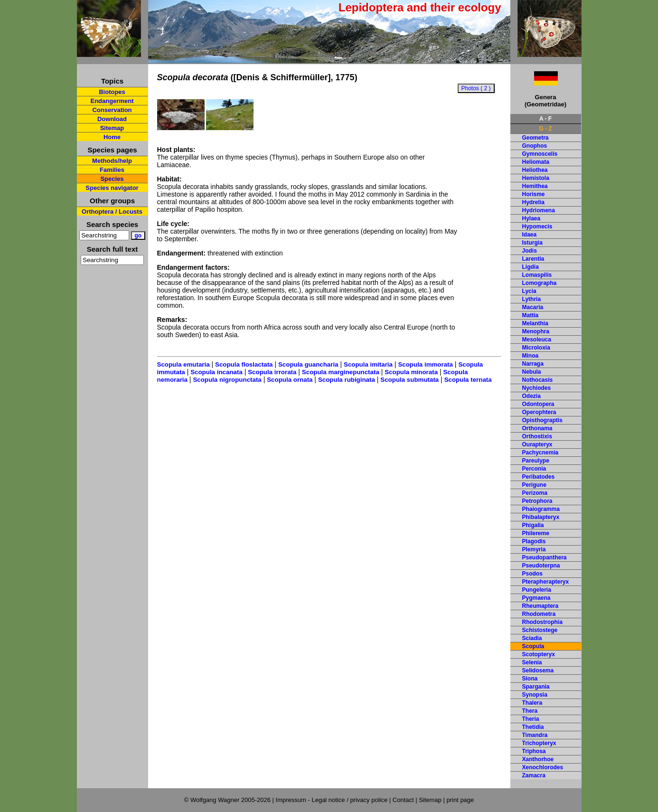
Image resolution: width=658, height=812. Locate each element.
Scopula (533, 646)
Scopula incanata (216, 372)
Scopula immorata (425, 364)
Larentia (533, 259)
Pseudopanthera (545, 557)
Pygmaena (536, 598)
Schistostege (540, 630)
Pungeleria (537, 590)
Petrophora (537, 501)
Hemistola (536, 178)
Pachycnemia (540, 453)
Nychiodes (537, 388)
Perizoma (535, 493)
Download (112, 119)
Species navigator (112, 188)
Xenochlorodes (543, 767)
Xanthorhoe (538, 759)
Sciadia (532, 638)
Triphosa (534, 751)
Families (112, 170)
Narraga (533, 364)
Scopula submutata (409, 380)
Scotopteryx (539, 654)
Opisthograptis (542, 420)
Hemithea (535, 186)
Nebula (532, 372)
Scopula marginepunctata (341, 372)
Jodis (530, 251)
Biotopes (112, 92)
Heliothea (535, 170)
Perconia (534, 469)
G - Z (545, 129)
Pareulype (536, 461)
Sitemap (112, 128)
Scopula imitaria (368, 364)
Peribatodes (539, 477)
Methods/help (112, 161)
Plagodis (534, 541)
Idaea (530, 235)
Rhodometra (539, 614)
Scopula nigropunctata (227, 380)
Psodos (532, 574)
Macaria (533, 307)
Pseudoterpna (541, 566)
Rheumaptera (540, 606)
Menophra (536, 331)
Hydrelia (533, 202)
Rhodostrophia (542, 622)
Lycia (529, 291)
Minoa (531, 356)
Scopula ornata (290, 380)
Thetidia (533, 727)
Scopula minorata (411, 372)
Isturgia (532, 243)
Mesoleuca (537, 340)
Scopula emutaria (183, 364)
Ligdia (531, 267)
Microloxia (536, 348)
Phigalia (533, 525)
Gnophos (535, 146)
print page (460, 800)
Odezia (531, 396)
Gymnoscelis (540, 154)
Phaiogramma (541, 509)
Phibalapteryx (541, 517)
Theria (531, 719)
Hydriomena (539, 210)
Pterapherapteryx (546, 582)
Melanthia (535, 323)
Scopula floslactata (244, 364)
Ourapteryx (537, 444)
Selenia (532, 662)
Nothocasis (538, 380)
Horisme (534, 194)
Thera (530, 711)
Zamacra (534, 775)
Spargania (536, 687)
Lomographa (540, 283)
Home (112, 137)
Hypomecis (537, 227)
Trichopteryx (539, 743)
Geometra (536, 138)
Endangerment (112, 101)
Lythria (532, 299)
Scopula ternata (468, 380)
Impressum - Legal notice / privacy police (333, 800)
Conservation (112, 110)
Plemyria (534, 549)
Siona (530, 679)
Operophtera (539, 412)
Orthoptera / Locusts (112, 212)
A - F (545, 119)
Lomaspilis (537, 275)
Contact (403, 800)
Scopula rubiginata (347, 380)
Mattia (531, 315)
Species (112, 179)
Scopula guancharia (308, 364)
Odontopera (538, 404)
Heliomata (536, 162)
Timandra (535, 735)
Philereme (536, 533)
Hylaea (531, 218)
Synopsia (535, 695)
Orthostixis (537, 436)
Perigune (534, 485)
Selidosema (538, 670)
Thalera (532, 703)
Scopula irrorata (272, 372)
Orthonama (537, 428)
